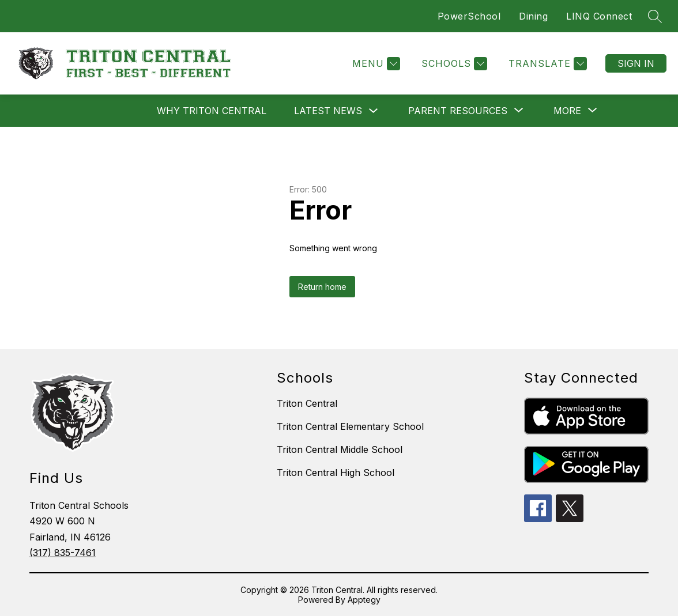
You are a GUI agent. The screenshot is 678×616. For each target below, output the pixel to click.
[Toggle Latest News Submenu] (374, 111)
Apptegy (364, 600)
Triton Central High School (336, 473)
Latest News (328, 111)
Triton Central (307, 403)
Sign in (636, 63)
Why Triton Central (212, 111)
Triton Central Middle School (340, 449)
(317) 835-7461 (63, 553)
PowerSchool (469, 16)
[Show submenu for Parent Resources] (458, 111)
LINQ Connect (599, 16)
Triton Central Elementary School (350, 426)
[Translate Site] (546, 64)
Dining (533, 16)
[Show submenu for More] (567, 111)
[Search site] (655, 16)
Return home (322, 287)
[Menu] (375, 64)
